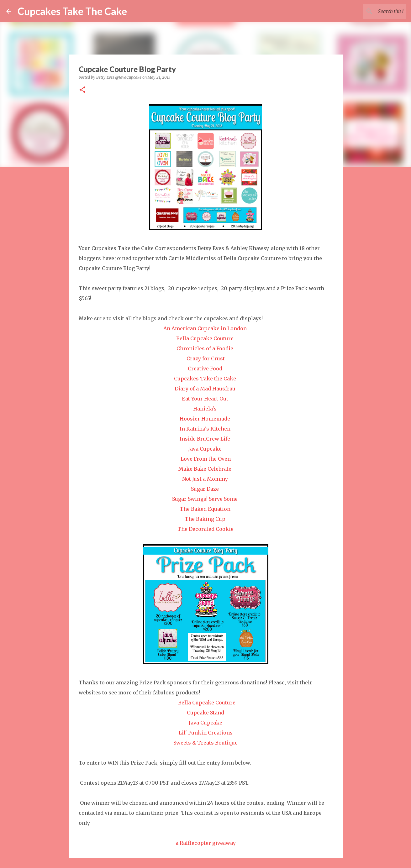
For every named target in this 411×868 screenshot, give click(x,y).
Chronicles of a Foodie (205, 348)
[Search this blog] (373, 11)
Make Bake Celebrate (205, 469)
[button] (82, 90)
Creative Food (205, 369)
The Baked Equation (205, 509)
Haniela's (205, 409)
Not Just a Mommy (205, 479)
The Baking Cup (205, 519)
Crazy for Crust (206, 358)
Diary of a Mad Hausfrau (205, 389)
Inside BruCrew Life (205, 439)
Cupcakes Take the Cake (205, 379)
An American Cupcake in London (205, 328)
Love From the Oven (206, 459)
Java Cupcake (205, 449)
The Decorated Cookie (205, 529)
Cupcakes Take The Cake (72, 11)
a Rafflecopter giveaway (206, 843)
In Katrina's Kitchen (205, 429)
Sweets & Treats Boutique (205, 743)
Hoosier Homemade (205, 419)
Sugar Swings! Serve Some (205, 499)
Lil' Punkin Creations (206, 733)
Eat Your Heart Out (205, 399)
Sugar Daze (205, 489)
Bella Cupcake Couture (205, 338)
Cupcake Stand (205, 713)
